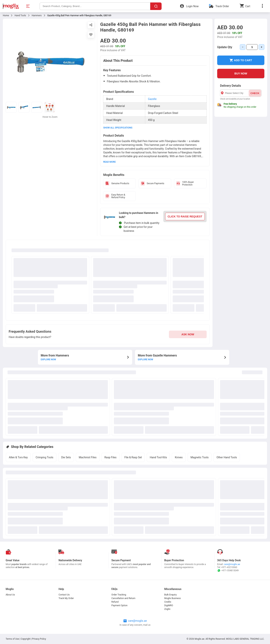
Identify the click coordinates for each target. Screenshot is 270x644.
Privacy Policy (39, 639)
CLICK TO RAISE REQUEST (185, 216)
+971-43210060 (229, 567)
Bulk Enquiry (170, 595)
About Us (10, 595)
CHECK (255, 93)
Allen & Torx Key (18, 457)
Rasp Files (110, 457)
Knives (179, 457)
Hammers (37, 15)
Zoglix (167, 609)
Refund (115, 602)
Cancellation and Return (123, 598)
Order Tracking (119, 595)
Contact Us (64, 595)
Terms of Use (13, 639)
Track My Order (66, 598)
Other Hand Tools (227, 457)
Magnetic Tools (200, 457)
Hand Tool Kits (158, 457)
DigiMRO (169, 605)
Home (6, 15)
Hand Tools (20, 15)
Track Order (222, 6)
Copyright (26, 639)
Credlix (168, 602)
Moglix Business (172, 598)
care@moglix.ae (232, 564)
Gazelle (152, 99)
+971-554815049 (228, 571)
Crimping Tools (44, 457)
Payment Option (119, 605)
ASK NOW (188, 334)
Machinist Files (88, 457)
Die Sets (66, 457)
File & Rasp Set (133, 457)
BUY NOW (241, 73)
